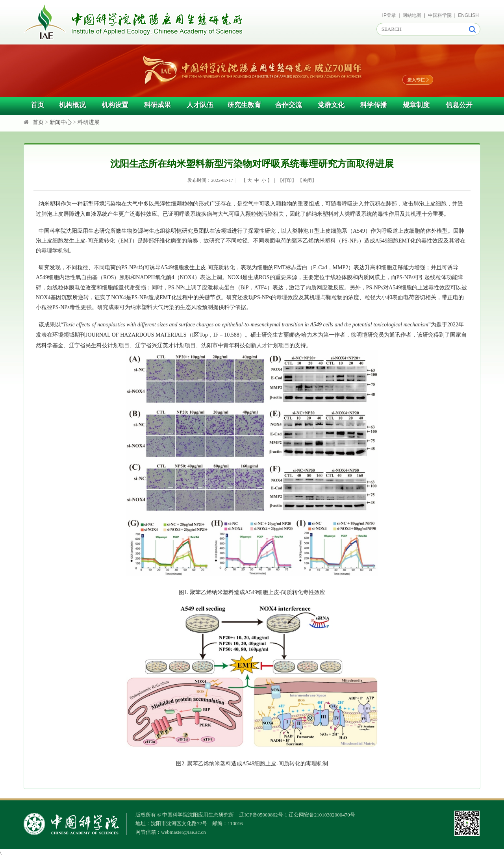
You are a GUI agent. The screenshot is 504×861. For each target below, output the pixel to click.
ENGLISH (468, 15)
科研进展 (89, 122)
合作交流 (289, 105)
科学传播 (374, 105)
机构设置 (115, 105)
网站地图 (412, 15)
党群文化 (331, 105)
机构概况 (72, 105)
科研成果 (157, 105)
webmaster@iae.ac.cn (183, 832)
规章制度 (416, 105)
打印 (287, 180)
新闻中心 (61, 122)
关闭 (307, 180)
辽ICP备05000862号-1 (263, 815)
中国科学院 (440, 15)
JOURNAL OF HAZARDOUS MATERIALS (136, 335)
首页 (37, 105)
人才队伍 (200, 105)
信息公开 (459, 105)
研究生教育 (244, 105)
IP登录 (389, 15)
